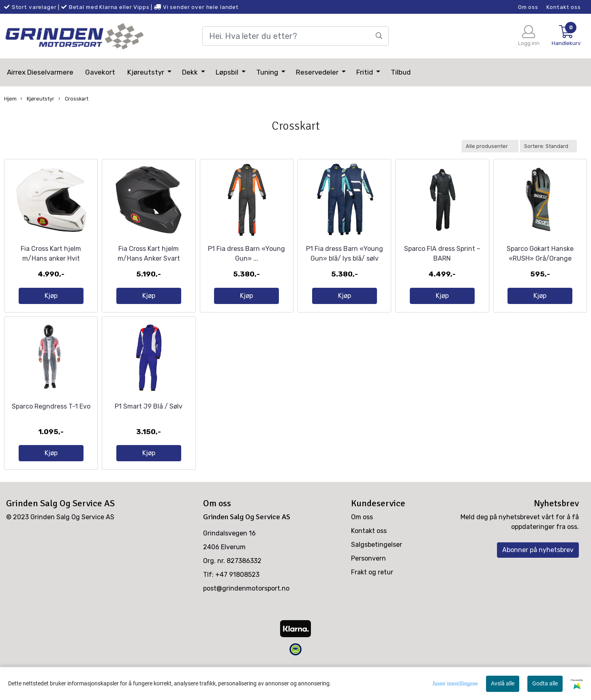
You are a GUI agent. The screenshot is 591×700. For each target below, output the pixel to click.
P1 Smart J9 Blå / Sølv (149, 434)
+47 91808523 (237, 603)
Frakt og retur (372, 600)
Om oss (528, 7)
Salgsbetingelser (377, 573)
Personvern (368, 586)
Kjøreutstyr (147, 72)
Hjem (10, 99)
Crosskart (73, 99)
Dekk (191, 72)
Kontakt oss (564, 7)
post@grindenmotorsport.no (246, 616)
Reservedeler (318, 72)
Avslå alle (503, 683)
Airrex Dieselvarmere (40, 72)
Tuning (268, 72)
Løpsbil (228, 72)
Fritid (365, 72)
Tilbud (401, 72)
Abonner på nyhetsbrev (538, 578)
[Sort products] (548, 146)
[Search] (295, 36)
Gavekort (100, 72)
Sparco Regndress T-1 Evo (51, 434)
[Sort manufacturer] (490, 146)
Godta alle (545, 683)
